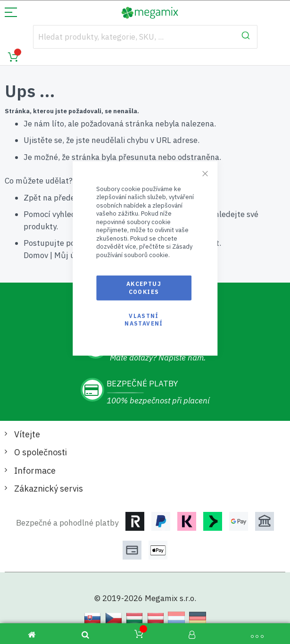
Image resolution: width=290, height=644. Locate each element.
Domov (36, 255)
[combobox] (145, 37)
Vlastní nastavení (144, 320)
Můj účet (70, 255)
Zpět (32, 198)
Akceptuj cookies (144, 288)
